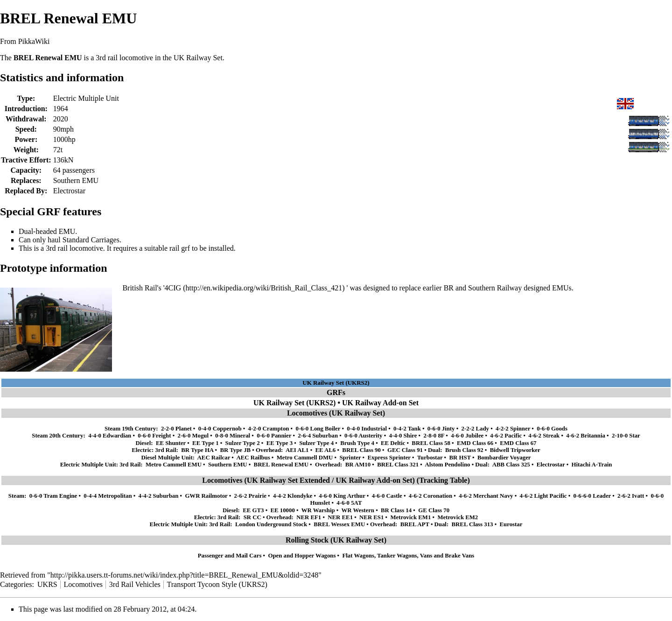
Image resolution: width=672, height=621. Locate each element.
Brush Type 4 (357, 443)
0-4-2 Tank (407, 429)
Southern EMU (76, 180)
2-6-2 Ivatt (631, 496)
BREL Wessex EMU (339, 524)
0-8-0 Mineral (233, 436)
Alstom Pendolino (447, 465)
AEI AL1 (297, 450)
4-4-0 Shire (403, 436)
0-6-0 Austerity (363, 436)
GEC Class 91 (405, 450)
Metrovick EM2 (458, 517)
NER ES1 (371, 517)
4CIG (173, 288)
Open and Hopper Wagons (302, 556)
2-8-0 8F (434, 436)
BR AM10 (358, 465)
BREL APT (415, 524)
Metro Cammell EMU (174, 465)
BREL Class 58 (431, 443)
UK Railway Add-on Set (380, 403)
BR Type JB (235, 450)
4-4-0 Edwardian (110, 436)
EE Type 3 (280, 443)
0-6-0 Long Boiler (318, 429)
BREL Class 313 (472, 524)
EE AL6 (326, 450)
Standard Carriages (91, 240)
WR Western (358, 510)
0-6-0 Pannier (274, 436)
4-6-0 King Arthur (342, 496)
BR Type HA (197, 450)
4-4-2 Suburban (159, 496)
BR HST (460, 458)
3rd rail (57, 248)
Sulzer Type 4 (316, 443)
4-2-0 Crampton (269, 429)
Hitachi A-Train (592, 465)
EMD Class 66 (475, 443)
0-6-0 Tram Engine (53, 496)
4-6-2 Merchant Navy (486, 496)
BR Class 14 (396, 510)
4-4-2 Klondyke (293, 496)
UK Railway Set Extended (288, 480)
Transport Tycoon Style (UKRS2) (217, 584)
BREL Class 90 (361, 450)
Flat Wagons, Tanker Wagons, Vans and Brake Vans (409, 556)
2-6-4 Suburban (318, 436)
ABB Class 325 (511, 465)
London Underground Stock (271, 524)
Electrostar (69, 191)
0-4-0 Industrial (367, 429)
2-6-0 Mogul (193, 436)
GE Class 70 (434, 510)
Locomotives (84, 584)
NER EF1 (309, 517)
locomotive (136, 58)
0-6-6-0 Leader (592, 496)
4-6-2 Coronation (430, 496)
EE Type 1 (205, 443)
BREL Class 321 (398, 465)
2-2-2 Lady (475, 429)
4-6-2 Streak (544, 436)
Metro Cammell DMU (305, 458)
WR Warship (318, 510)
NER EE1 (340, 517)
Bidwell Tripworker (515, 450)
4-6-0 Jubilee (467, 436)
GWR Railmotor (206, 496)
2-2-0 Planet (176, 429)
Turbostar (430, 458)
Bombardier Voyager (504, 458)
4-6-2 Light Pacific (543, 496)
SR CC (252, 517)
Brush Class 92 (464, 450)
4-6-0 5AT (349, 503)
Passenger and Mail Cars (230, 556)
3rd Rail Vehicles (135, 584)
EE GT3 (253, 510)
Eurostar (511, 524)
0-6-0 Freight (154, 436)
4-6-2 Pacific (506, 436)
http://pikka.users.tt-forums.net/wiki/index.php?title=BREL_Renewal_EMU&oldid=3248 (184, 575)
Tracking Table (443, 480)
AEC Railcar (214, 458)
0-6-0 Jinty (441, 429)
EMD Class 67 (518, 443)
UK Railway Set (198, 58)
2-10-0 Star (626, 436)
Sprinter (350, 458)
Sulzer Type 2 (243, 443)
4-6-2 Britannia (586, 436)
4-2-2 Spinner (513, 429)
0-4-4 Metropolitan (108, 496)
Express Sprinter (389, 458)
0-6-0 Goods (552, 429)
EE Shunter (171, 443)
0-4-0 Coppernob (220, 429)
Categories (16, 584)
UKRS (47, 584)
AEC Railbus (253, 458)
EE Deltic (393, 443)
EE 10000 (283, 510)
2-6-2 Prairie (250, 496)
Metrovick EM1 (410, 517)
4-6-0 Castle (387, 496)
